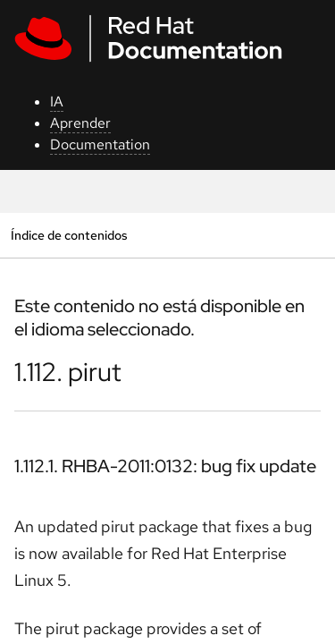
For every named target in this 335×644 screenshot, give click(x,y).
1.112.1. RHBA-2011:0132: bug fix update (165, 466)
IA (57, 102)
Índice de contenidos (69, 235)
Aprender (80, 123)
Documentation (100, 144)
